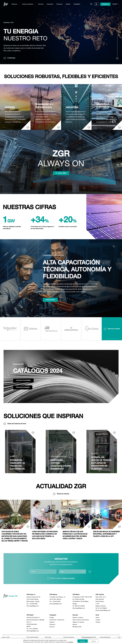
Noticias (75, 625)
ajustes (71, 642)
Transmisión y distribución (57, 620)
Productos (52, 625)
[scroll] (117, 47)
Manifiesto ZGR (9, 22)
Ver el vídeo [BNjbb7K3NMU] (61, 173)
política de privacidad (68, 578)
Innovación (50, 4)
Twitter (97, 618)
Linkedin (98, 620)
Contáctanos (50, 300)
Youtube (98, 623)
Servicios (41, 4)
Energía (52, 618)
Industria (52, 623)
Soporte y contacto (78, 618)
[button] (91, 4)
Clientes (68, 4)
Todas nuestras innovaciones (81, 620)
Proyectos (59, 4)
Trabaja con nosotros (78, 623)
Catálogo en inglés (23, 388)
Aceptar (83, 641)
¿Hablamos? (105, 4)
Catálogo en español (24, 380)
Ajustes (94, 641)
